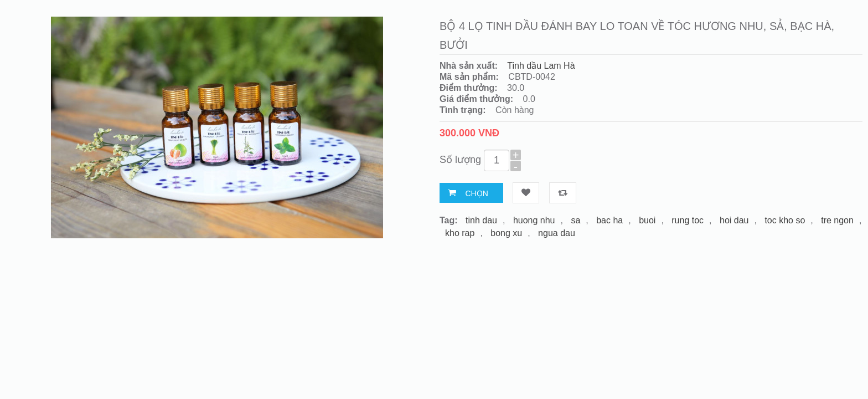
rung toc (688, 220)
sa (575, 220)
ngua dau (557, 233)
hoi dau (734, 220)
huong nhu (534, 220)
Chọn (476, 193)
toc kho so (785, 220)
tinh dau (481, 220)
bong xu (506, 233)
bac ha (609, 220)
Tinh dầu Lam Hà (541, 66)
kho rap (460, 233)
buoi (647, 220)
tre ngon (837, 220)
